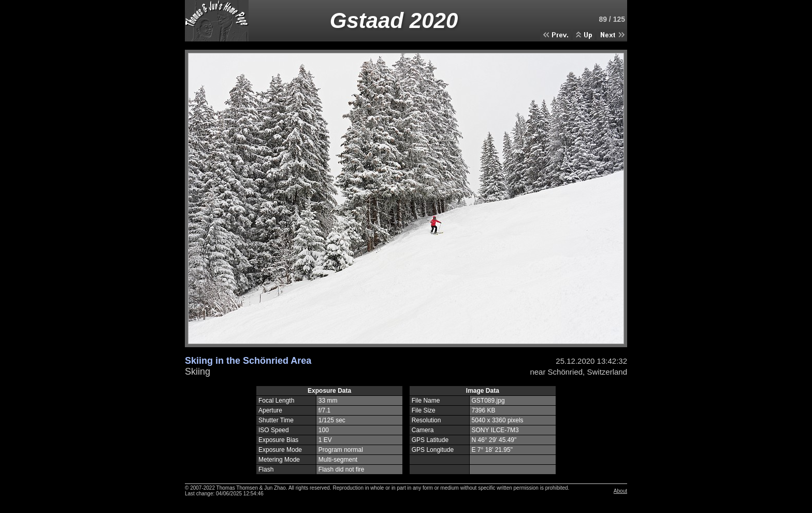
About (620, 491)
